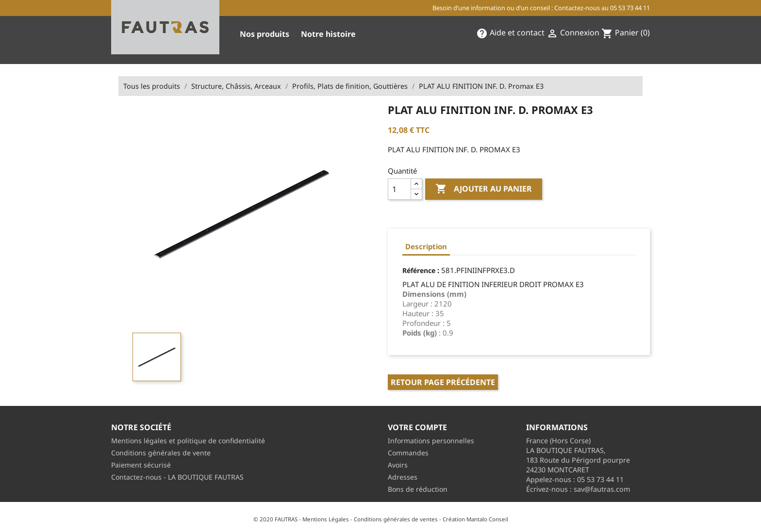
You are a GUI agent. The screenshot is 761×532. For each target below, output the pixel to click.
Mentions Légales (326, 519)
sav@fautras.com (602, 489)
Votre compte (417, 427)
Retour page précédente (443, 382)
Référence (419, 270)
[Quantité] (399, 189)
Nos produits (265, 34)
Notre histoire (328, 34)
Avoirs (398, 465)
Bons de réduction (418, 489)
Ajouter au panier (484, 189)
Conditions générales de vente (161, 453)
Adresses (403, 477)
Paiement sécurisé (141, 465)
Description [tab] (426, 246)
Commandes (408, 453)
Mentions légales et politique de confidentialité (188, 441)
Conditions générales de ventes (396, 519)
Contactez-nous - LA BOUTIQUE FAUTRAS (177, 477)
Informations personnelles (431, 441)
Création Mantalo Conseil (475, 519)
